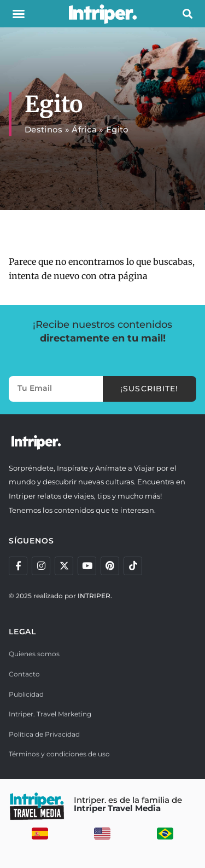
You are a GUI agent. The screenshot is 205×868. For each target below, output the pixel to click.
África (84, 129)
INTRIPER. (95, 596)
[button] (19, 14)
